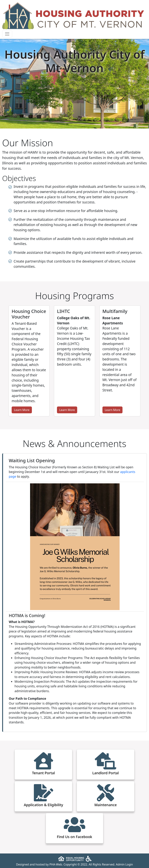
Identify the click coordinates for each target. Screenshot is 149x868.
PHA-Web (56, 864)
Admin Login (124, 864)
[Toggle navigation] (7, 34)
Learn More (22, 410)
